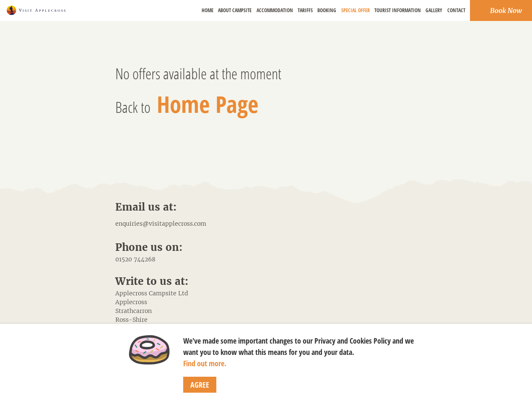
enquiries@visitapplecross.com (161, 224)
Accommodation (275, 10)
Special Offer (356, 10)
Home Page (208, 104)
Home (208, 10)
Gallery (434, 10)
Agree (200, 385)
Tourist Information (398, 10)
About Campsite (235, 10)
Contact (456, 10)
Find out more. (205, 363)
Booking (327, 10)
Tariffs (305, 10)
